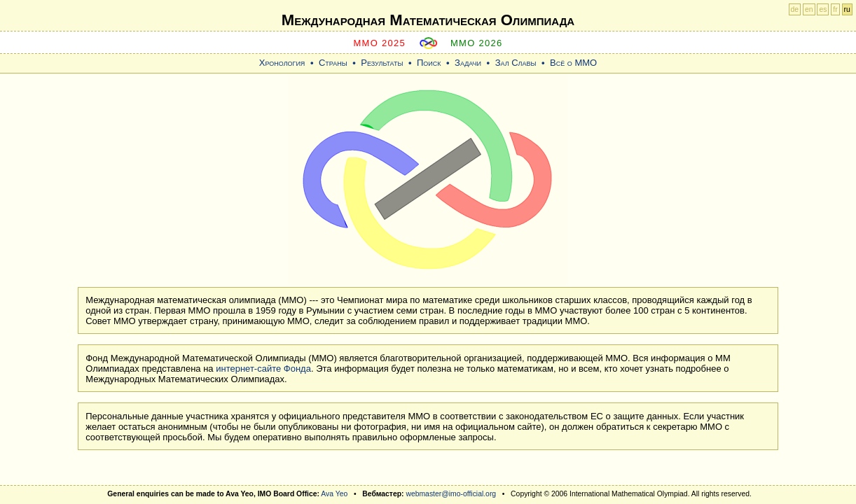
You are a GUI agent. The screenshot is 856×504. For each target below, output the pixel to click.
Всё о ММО (573, 63)
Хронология (282, 63)
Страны (333, 63)
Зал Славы (516, 63)
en (809, 9)
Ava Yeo (334, 494)
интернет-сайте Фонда (263, 369)
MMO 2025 (379, 43)
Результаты (382, 63)
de (795, 9)
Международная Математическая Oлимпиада (428, 20)
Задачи (468, 63)
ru (847, 9)
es (823, 9)
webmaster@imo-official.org (451, 494)
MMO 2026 (477, 43)
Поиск (429, 63)
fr (835, 9)
